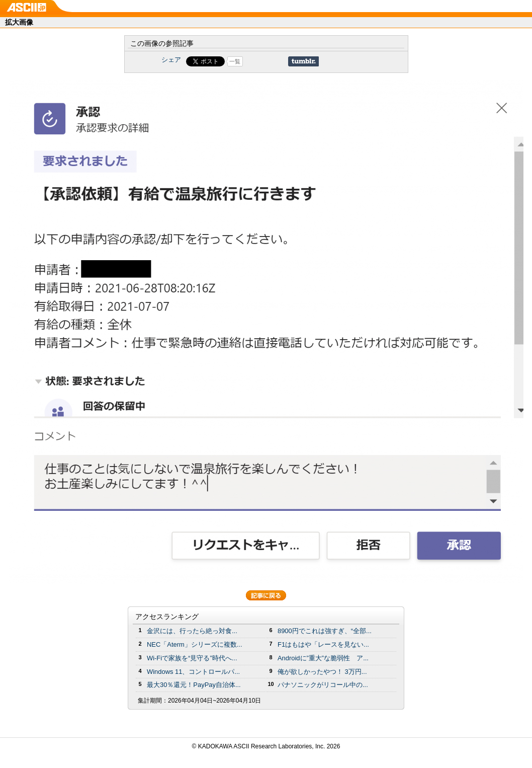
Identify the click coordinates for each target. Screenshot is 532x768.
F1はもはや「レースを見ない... (323, 644)
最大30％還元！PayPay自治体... (194, 685)
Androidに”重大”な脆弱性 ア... (323, 658)
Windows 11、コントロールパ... (193, 672)
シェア (171, 60)
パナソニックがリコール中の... (323, 685)
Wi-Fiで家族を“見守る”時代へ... (192, 658)
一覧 (235, 61)
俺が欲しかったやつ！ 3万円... (322, 672)
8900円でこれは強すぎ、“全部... (325, 631)
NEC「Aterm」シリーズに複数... (195, 644)
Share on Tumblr (303, 61)
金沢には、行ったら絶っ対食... (192, 631)
